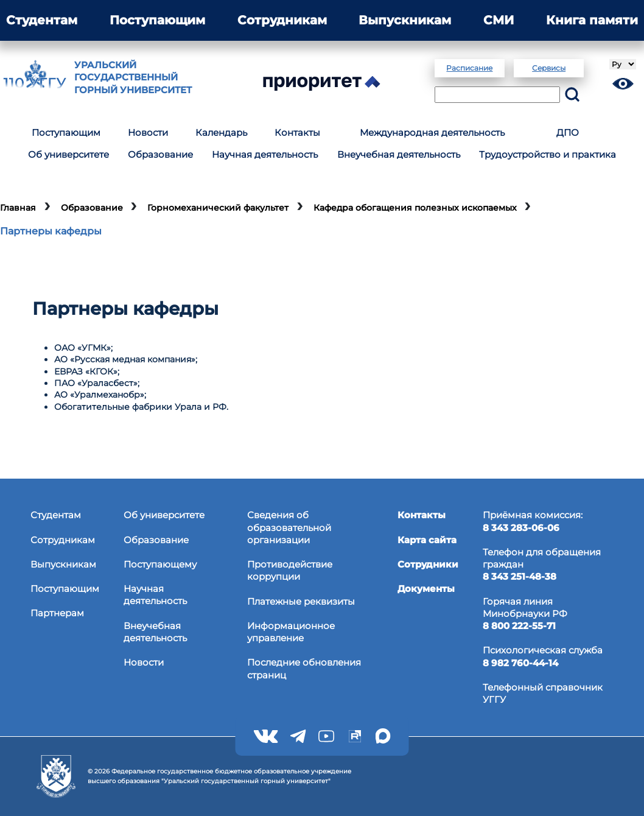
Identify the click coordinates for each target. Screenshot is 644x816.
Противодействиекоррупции (290, 570)
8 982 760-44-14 (520, 663)
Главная (18, 208)
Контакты (297, 132)
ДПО (568, 132)
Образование (160, 154)
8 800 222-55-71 (519, 626)
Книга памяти (592, 20)
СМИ (499, 20)
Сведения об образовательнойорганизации (289, 527)
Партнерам (57, 613)
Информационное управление (291, 632)
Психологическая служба (543, 650)
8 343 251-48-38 (520, 576)
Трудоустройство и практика (548, 154)
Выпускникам (405, 20)
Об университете (68, 154)
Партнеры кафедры (51, 231)
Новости (148, 132)
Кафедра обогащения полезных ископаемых (415, 208)
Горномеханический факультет (218, 208)
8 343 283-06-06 (521, 528)
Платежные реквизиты (301, 601)
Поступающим (157, 20)
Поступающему (160, 564)
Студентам (42, 20)
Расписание (469, 68)
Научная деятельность (265, 154)
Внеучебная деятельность (399, 154)
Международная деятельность (432, 132)
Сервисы (549, 68)
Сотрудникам (282, 20)
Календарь (221, 132)
